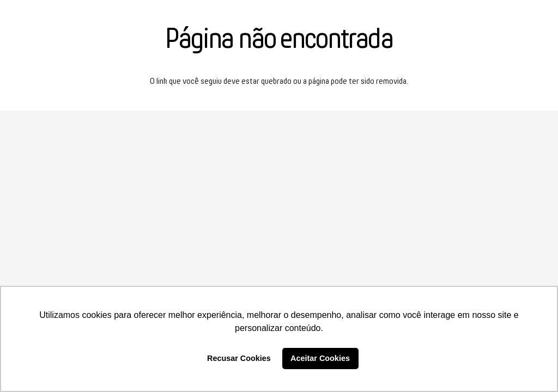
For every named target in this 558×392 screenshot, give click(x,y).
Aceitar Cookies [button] (320, 358)
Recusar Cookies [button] (239, 358)
